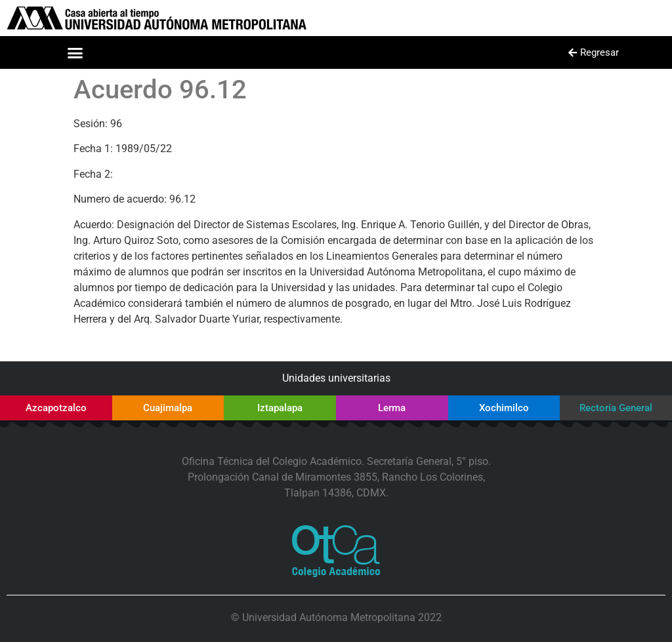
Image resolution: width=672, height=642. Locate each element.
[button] (75, 52)
